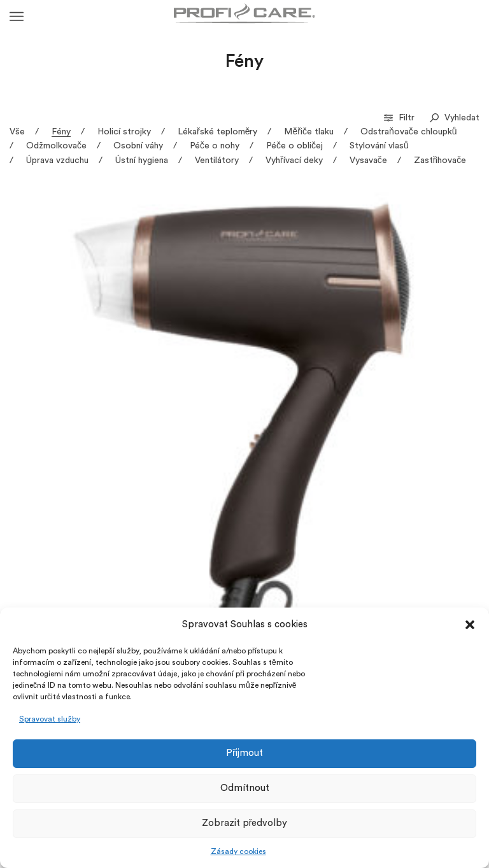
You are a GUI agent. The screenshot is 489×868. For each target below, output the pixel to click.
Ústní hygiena (142, 160)
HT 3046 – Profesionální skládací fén (427, 495)
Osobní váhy (138, 146)
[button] (470, 625)
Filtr (400, 118)
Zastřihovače (440, 160)
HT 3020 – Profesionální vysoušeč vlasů (410, 317)
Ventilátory (217, 160)
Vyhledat (455, 118)
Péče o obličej (294, 146)
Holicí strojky (124, 132)
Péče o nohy (215, 146)
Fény (61, 132)
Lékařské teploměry (217, 132)
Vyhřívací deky (294, 160)
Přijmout (244, 753)
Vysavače (368, 160)
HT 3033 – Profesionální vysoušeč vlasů (44, 495)
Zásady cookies (238, 851)
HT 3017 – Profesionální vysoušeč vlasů (288, 317)
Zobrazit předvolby (245, 823)
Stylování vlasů (379, 146)
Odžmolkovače (56, 146)
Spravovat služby (50, 719)
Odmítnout (245, 788)
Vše (17, 132)
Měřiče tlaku (308, 132)
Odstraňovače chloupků (409, 132)
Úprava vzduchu (57, 160)
